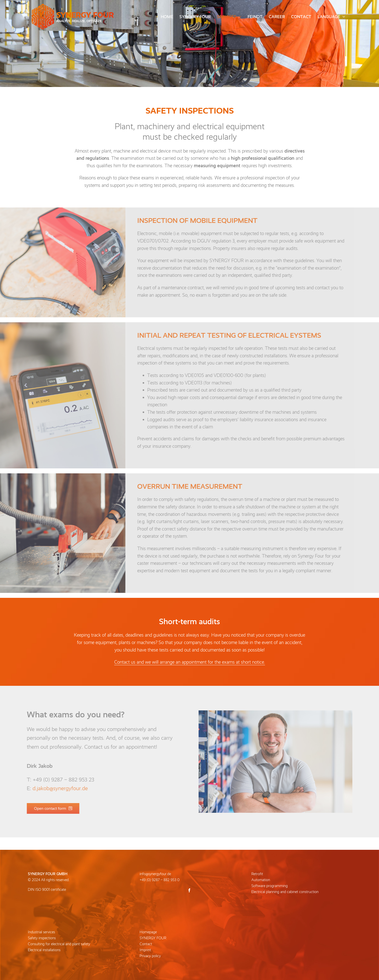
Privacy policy (150, 956)
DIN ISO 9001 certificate (47, 890)
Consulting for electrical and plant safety (59, 944)
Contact (146, 944)
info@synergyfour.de (155, 874)
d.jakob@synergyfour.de (57, 788)
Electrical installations (44, 950)
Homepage (148, 932)
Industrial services (41, 932)
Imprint (145, 950)
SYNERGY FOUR (153, 938)
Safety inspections (42, 938)
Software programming (270, 886)
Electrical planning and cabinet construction (285, 892)
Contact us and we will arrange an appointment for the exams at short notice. (190, 662)
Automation (261, 880)
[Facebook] (189, 890)
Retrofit (257, 874)
